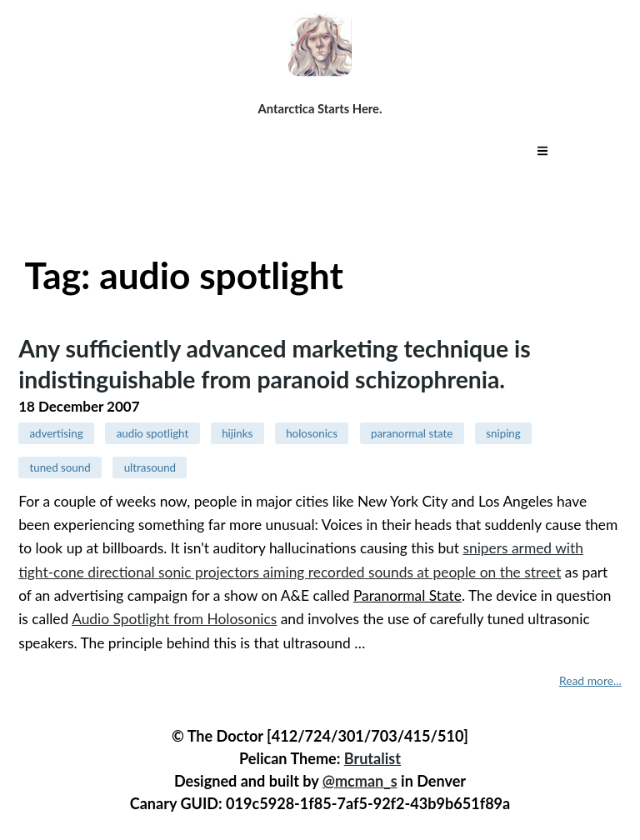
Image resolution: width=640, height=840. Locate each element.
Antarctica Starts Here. (320, 108)
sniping (503, 433)
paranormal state (412, 433)
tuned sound (60, 467)
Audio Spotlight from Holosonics (174, 619)
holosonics (312, 433)
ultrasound (150, 467)
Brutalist (372, 758)
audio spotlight (153, 433)
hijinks (237, 433)
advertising (56, 433)
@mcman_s (360, 781)
